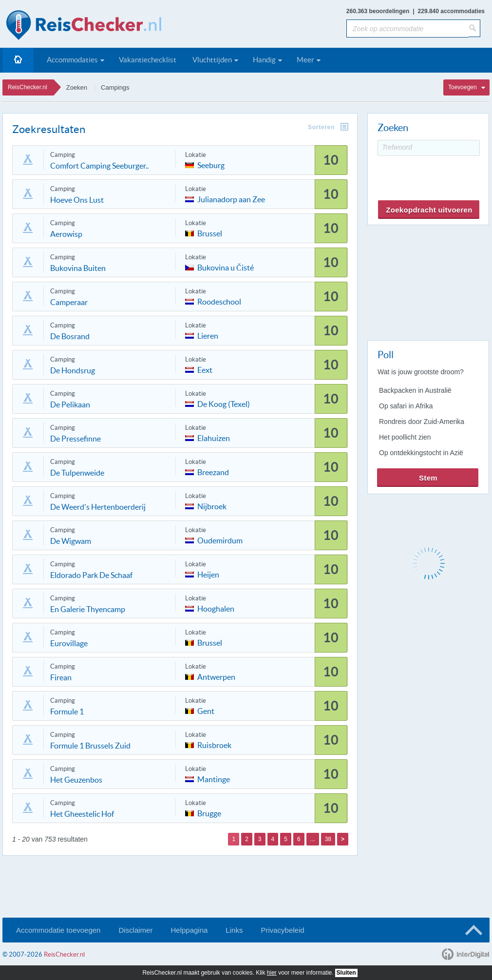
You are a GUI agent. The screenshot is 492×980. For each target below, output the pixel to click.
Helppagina (189, 930)
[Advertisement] (428, 281)
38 (328, 839)
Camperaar (69, 302)
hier (272, 973)
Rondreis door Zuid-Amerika (422, 422)
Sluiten (346, 973)
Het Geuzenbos (76, 780)
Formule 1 (67, 711)
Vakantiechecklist (148, 60)
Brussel (210, 233)
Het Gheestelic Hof (82, 814)
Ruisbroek (214, 744)
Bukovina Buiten (78, 268)
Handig (264, 60)
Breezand (213, 471)
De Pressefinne (76, 439)
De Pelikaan (70, 404)
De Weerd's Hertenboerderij (98, 507)
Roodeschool (219, 301)
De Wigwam (71, 541)
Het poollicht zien (405, 437)
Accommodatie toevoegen (58, 930)
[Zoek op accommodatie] (407, 29)
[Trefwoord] (429, 148)
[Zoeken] (474, 28)
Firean (61, 677)
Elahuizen (214, 437)
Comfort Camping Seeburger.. (99, 166)
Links (234, 930)
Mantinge (214, 778)
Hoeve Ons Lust (77, 200)
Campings (115, 87)
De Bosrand (70, 336)
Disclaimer (135, 930)
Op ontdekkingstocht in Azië (421, 453)
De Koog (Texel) (224, 403)
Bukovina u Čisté (226, 267)
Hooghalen (216, 608)
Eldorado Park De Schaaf (91, 575)
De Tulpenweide (77, 473)
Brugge (209, 813)
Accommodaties (72, 60)
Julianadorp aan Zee (231, 199)
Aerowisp (66, 234)
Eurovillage (69, 643)
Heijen (208, 574)
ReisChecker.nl (28, 87)
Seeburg (211, 164)
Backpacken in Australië (415, 390)
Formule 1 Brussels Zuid (90, 746)
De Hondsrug (73, 370)
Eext (205, 369)
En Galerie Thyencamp (88, 609)
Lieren (208, 335)
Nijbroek (212, 506)
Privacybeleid (282, 930)
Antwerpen (216, 676)
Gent (206, 710)
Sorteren (321, 127)
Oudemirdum (220, 540)
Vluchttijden (212, 60)
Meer (305, 60)
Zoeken (77, 87)
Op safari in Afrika (406, 406)
